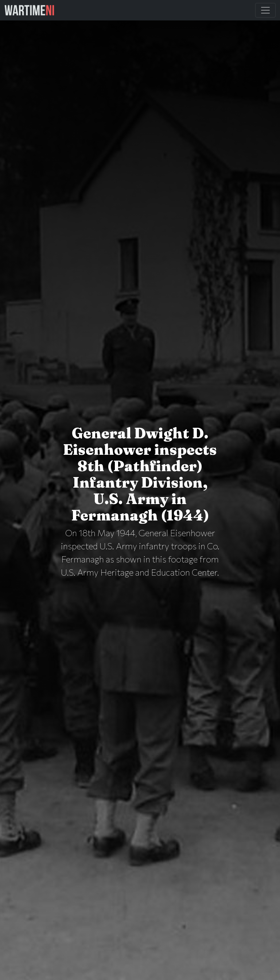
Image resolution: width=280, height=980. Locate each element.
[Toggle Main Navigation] (265, 10)
